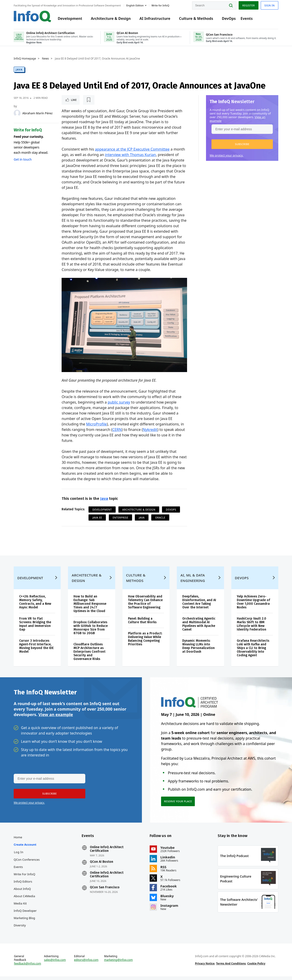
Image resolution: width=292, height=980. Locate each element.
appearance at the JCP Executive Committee (132, 149)
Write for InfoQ (24, 878)
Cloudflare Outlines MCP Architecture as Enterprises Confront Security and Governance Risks (89, 655)
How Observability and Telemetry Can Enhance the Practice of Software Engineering (145, 606)
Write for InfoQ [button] (160, 5)
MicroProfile (96, 424)
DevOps (229, 19)
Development (70, 19)
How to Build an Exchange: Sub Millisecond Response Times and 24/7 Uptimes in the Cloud (90, 607)
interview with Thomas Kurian (130, 155)
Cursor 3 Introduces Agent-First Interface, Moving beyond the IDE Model (36, 650)
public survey (119, 402)
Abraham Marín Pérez (37, 113)
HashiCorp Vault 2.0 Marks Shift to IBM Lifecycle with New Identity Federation (252, 628)
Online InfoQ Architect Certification (107, 853)
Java (19, 69)
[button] (242, 144)
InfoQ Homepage (25, 59)
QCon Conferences (27, 863)
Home (18, 841)
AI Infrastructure (155, 19)
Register (248, 5)
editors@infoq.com (86, 964)
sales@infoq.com (55, 964)
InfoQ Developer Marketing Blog (25, 918)
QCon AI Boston (102, 865)
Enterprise (121, 517)
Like (74, 100)
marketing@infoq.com (118, 964)
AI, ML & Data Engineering (193, 581)
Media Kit (20, 907)
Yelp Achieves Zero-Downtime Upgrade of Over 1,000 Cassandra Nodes (253, 606)
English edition (135, 5)
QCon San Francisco (105, 891)
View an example (56, 718)
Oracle (160, 517)
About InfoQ (22, 892)
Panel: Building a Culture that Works (142, 624)
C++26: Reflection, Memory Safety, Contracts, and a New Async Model (35, 606)
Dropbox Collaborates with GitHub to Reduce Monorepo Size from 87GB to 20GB (91, 631)
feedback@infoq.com (27, 967)
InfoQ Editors (23, 885)
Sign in (270, 5)
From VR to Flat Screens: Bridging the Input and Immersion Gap (35, 628)
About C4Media (24, 900)
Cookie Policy (256, 967)
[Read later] (89, 100)
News (46, 59)
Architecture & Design (111, 19)
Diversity (20, 929)
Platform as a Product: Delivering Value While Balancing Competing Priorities (145, 642)
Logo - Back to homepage (33, 16)
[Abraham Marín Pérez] (17, 113)
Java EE (97, 517)
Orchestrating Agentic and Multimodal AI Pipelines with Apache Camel (199, 628)
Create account (25, 848)
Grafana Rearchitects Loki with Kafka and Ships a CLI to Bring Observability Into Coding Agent (253, 652)
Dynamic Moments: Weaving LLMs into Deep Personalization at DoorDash (198, 650)
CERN (117, 430)
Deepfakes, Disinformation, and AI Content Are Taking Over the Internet (199, 606)
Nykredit (150, 430)
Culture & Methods (196, 19)
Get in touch (23, 159)
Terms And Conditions (231, 967)
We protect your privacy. (227, 155)
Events (246, 19)
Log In (19, 856)
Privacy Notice (205, 967)
